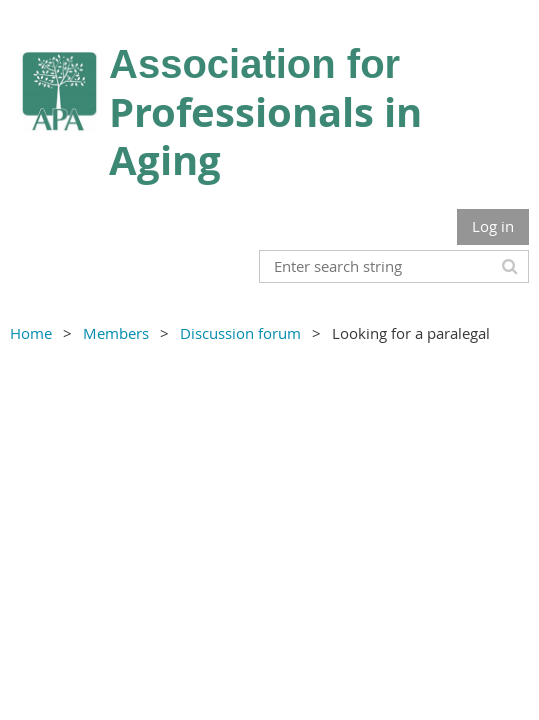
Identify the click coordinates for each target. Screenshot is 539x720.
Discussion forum (240, 333)
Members (116, 333)
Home (31, 333)
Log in (493, 226)
